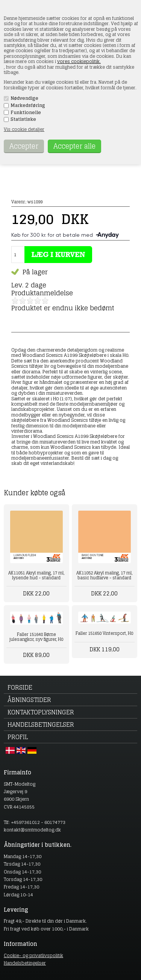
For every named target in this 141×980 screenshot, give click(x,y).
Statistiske (23, 119)
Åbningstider (29, 700)
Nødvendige (24, 98)
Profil (18, 737)
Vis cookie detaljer (24, 129)
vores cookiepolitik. (79, 61)
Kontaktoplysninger (41, 712)
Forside (20, 687)
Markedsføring (28, 105)
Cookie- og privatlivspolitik (33, 955)
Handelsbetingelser (41, 724)
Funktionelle (26, 113)
